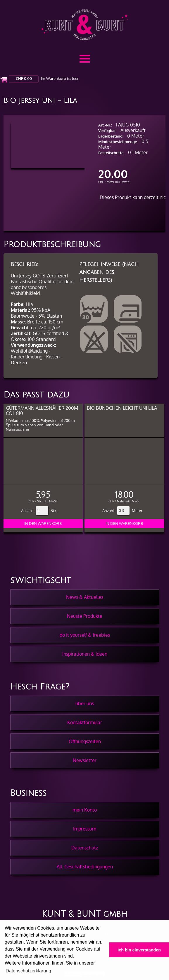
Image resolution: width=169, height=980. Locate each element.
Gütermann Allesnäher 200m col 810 (42, 410)
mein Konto (85, 810)
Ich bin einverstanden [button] (139, 950)
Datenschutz (85, 848)
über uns (85, 703)
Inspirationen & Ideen (85, 654)
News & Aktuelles (85, 597)
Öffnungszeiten (85, 741)
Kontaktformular (85, 722)
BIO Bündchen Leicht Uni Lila (122, 408)
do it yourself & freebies (85, 635)
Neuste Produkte (85, 616)
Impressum (85, 829)
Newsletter (85, 760)
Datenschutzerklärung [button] (28, 971)
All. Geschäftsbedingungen (85, 867)
